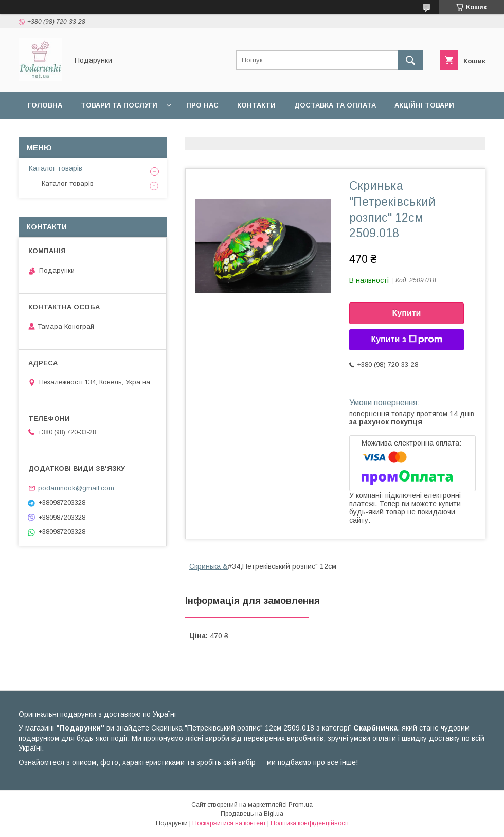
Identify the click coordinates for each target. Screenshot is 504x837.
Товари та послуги (119, 105)
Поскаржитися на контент (229, 823)
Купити (407, 313)
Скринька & (209, 566)
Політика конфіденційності (310, 823)
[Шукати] (410, 60)
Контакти (256, 105)
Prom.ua (301, 805)
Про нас (202, 105)
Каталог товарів (56, 168)
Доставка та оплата (335, 105)
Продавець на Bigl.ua (252, 814)
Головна (45, 105)
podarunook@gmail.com (76, 488)
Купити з (406, 340)
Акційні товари (424, 105)
